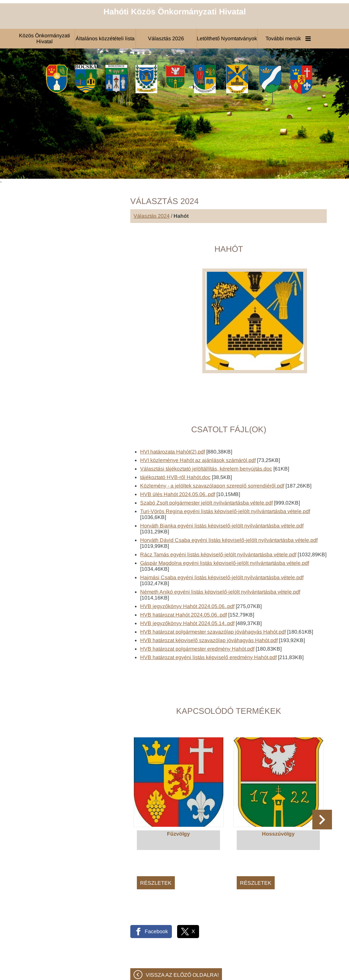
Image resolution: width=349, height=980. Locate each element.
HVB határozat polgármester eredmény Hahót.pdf (197, 618)
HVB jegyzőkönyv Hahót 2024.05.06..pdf (187, 575)
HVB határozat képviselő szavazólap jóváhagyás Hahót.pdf (209, 609)
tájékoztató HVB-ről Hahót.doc (175, 446)
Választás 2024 (152, 185)
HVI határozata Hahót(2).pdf (173, 421)
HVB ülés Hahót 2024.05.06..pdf (178, 463)
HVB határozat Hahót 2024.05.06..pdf (184, 584)
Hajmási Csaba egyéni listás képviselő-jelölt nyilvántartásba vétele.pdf (222, 546)
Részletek (156, 852)
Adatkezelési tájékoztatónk (43, 973)
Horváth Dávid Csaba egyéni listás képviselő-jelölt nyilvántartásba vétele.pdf (229, 509)
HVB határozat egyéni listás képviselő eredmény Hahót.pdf (208, 626)
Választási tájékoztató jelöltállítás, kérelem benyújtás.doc (206, 438)
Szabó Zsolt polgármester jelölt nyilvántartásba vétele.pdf (206, 472)
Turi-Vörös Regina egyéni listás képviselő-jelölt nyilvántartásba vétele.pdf (225, 480)
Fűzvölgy (178, 803)
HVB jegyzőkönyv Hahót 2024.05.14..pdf (187, 592)
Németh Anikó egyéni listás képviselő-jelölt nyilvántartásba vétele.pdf (220, 561)
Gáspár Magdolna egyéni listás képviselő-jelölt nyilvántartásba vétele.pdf (225, 532)
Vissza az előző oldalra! (182, 944)
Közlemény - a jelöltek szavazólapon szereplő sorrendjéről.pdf (212, 455)
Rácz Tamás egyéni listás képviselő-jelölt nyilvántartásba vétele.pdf (218, 523)
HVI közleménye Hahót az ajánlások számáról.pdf (198, 429)
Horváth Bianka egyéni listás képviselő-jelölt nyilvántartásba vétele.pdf (222, 495)
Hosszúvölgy (278, 803)
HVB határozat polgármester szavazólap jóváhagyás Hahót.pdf (213, 601)
